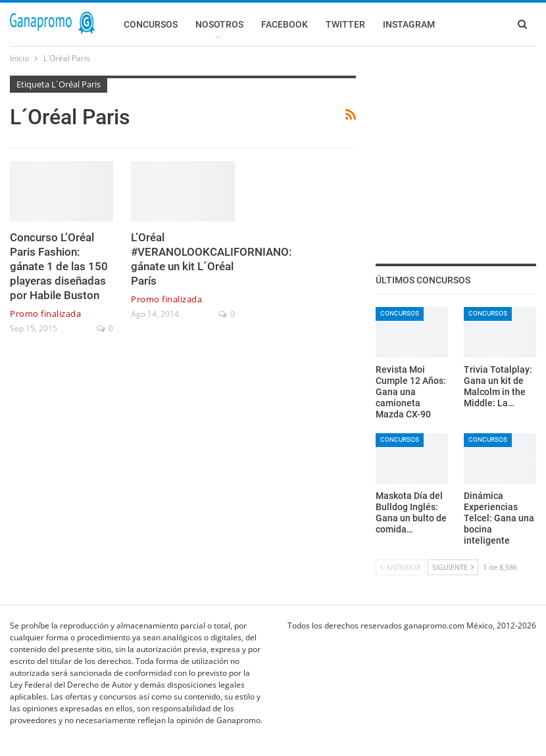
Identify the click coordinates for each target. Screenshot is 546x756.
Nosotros (219, 24)
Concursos (151, 24)
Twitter (345, 24)
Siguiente (453, 567)
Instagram (409, 24)
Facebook (285, 24)
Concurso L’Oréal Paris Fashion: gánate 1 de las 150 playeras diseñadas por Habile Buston (59, 266)
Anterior (401, 567)
